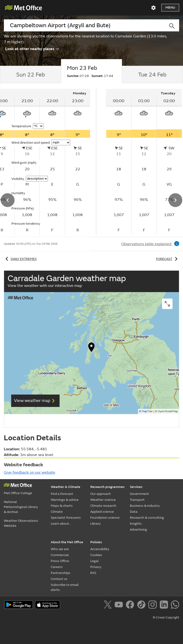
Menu (170, 8)
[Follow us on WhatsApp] (175, 605)
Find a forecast (62, 494)
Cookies (96, 555)
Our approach (101, 494)
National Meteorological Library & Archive (21, 507)
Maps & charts (62, 506)
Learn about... (61, 524)
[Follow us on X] (109, 605)
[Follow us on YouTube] (120, 605)
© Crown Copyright (166, 618)
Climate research (103, 506)
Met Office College (18, 493)
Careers (57, 567)
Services (136, 487)
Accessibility (100, 549)
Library (95, 524)
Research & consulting (147, 518)
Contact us (59, 579)
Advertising (138, 530)
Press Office (60, 561)
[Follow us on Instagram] (153, 605)
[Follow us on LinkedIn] (165, 605)
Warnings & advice (65, 500)
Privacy (96, 567)
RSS (93, 573)
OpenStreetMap (168, 411)
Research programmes (107, 487)
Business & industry (145, 506)
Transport (137, 500)
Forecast (168, 259)
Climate (57, 512)
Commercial (60, 555)
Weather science (103, 500)
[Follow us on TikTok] (142, 605)
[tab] (30, 75)
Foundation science (105, 518)
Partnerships (61, 573)
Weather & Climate (66, 487)
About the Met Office (67, 542)
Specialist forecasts (66, 518)
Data (134, 512)
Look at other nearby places (32, 48)
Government (139, 494)
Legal (94, 561)
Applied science (102, 512)
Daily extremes (20, 259)
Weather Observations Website (21, 523)
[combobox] (84, 25)
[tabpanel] (137, 162)
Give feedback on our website (30, 472)
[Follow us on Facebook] (131, 605)
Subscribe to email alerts (65, 587)
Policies (96, 542)
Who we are (60, 549)
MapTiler (147, 411)
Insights (136, 524)
